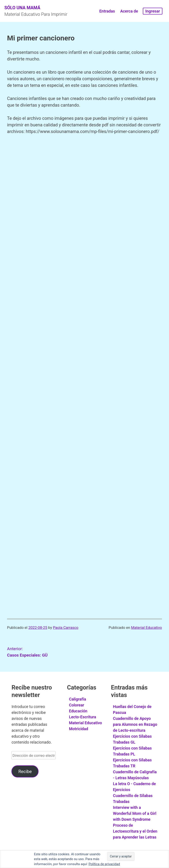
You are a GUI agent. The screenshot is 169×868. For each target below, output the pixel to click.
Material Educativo (147, 628)
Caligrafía (77, 699)
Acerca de (129, 11)
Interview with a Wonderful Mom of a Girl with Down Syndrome (135, 813)
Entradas (107, 11)
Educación (78, 711)
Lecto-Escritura (82, 717)
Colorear (76, 705)
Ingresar (153, 11)
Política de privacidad (104, 864)
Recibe (25, 772)
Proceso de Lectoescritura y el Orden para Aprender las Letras (135, 831)
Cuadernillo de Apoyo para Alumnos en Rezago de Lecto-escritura (135, 724)
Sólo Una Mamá (22, 8)
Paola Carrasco (66, 628)
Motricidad (78, 729)
